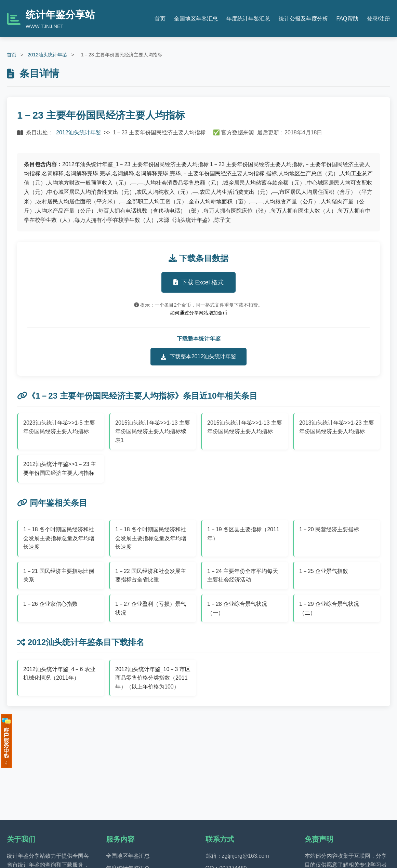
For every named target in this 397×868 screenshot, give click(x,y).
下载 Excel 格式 (199, 282)
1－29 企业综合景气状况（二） (329, 608)
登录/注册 (379, 19)
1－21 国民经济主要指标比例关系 (59, 576)
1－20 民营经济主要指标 (329, 529)
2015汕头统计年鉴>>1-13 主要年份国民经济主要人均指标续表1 (153, 431)
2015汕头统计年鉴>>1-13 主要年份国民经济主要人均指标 (245, 427)
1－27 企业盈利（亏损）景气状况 (151, 608)
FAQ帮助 (347, 19)
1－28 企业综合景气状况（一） (237, 608)
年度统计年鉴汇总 (248, 19)
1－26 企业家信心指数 (50, 604)
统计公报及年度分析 (303, 19)
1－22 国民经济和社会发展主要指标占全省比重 (151, 576)
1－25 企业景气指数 (324, 571)
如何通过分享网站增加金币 (199, 313)
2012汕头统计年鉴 (47, 55)
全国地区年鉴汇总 (196, 19)
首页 (160, 19)
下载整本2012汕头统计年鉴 (199, 357)
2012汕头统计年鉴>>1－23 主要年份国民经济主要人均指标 (60, 469)
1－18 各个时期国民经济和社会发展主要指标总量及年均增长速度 (59, 538)
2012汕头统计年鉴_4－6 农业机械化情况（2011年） (59, 674)
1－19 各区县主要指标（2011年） (243, 534)
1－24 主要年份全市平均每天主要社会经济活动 (243, 576)
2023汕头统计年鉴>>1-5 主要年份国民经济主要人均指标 (59, 427)
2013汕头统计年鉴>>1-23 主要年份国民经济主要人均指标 (337, 427)
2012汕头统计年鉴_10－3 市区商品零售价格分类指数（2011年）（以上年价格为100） (153, 678)
